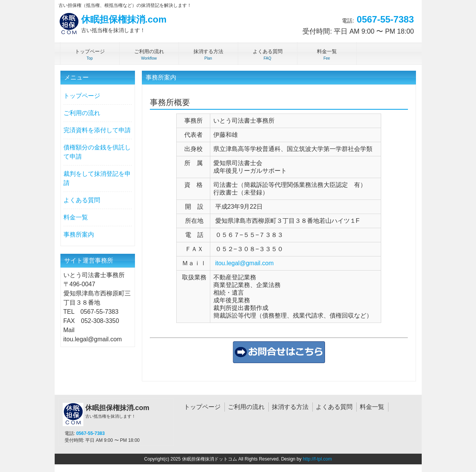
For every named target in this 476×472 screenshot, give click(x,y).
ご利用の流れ (82, 113)
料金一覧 (76, 217)
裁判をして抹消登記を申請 (97, 178)
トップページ (82, 96)
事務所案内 (79, 234)
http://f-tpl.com (317, 459)
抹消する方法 (290, 407)
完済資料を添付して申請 (97, 130)
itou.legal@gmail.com (244, 263)
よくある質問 (82, 200)
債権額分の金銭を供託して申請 (97, 152)
